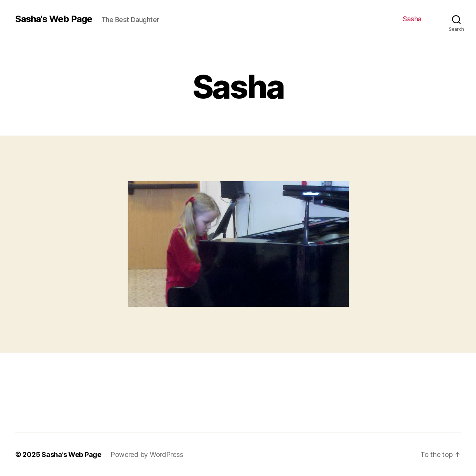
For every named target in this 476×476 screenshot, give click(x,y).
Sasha (412, 19)
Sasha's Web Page (54, 19)
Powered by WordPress (147, 454)
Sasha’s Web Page (71, 454)
